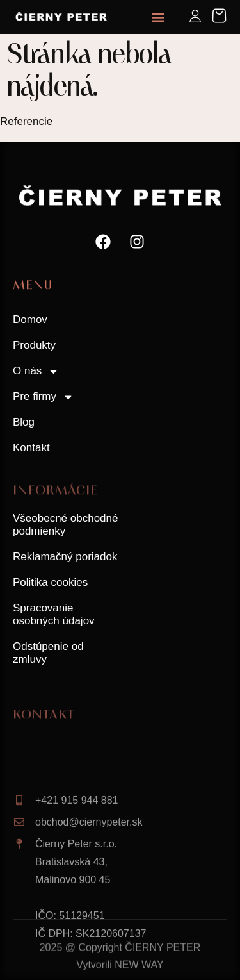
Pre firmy (43, 397)
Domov (30, 320)
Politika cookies (50, 582)
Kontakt (31, 448)
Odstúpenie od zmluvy (48, 653)
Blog (24, 422)
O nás (36, 371)
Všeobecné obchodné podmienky (65, 525)
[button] (158, 17)
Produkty (34, 345)
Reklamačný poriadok (65, 557)
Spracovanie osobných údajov (54, 614)
